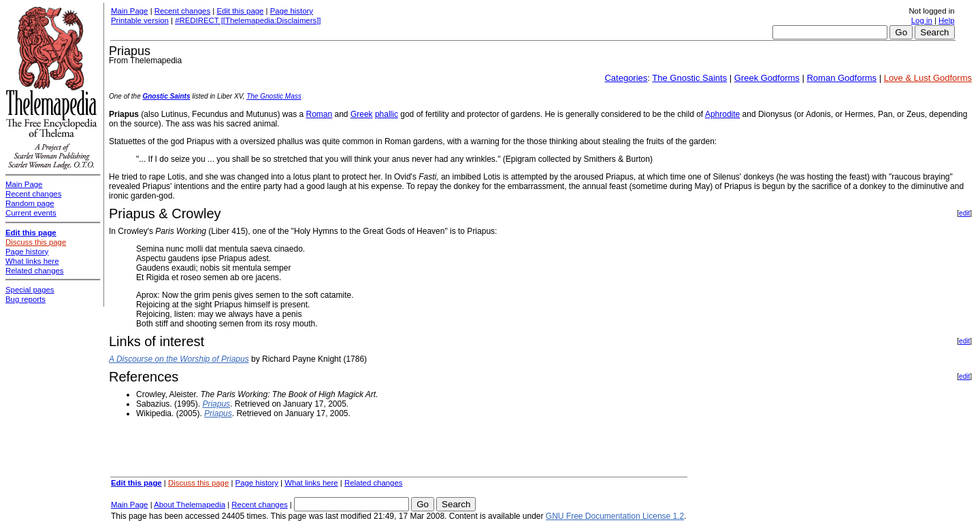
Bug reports (26, 299)
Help (946, 20)
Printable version (140, 20)
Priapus (216, 404)
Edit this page (240, 11)
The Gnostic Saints (689, 78)
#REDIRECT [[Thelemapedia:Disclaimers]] (248, 20)
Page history (292, 11)
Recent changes (182, 11)
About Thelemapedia (190, 505)
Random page (30, 203)
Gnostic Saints (166, 96)
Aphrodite (722, 114)
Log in (922, 20)
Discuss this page (198, 483)
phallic (387, 114)
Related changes (374, 483)
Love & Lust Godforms (928, 78)
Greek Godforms (767, 78)
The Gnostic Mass (274, 96)
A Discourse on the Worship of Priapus (179, 359)
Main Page (129, 11)
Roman (319, 114)
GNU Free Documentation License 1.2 (615, 516)
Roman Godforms (842, 78)
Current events (31, 213)
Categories (626, 78)
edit (964, 213)
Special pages (30, 290)
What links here (311, 483)
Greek (362, 114)
